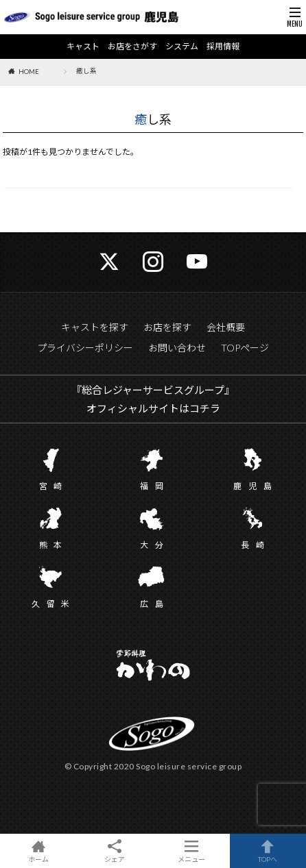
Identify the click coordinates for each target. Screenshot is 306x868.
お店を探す (167, 327)
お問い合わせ (177, 348)
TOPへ (268, 851)
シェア (115, 851)
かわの (153, 667)
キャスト (83, 47)
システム (182, 47)
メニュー (191, 851)
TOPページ (245, 348)
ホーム (38, 851)
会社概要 (226, 327)
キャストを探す (95, 327)
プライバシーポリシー (85, 348)
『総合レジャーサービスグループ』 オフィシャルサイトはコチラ (153, 399)
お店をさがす (132, 47)
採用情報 (223, 47)
